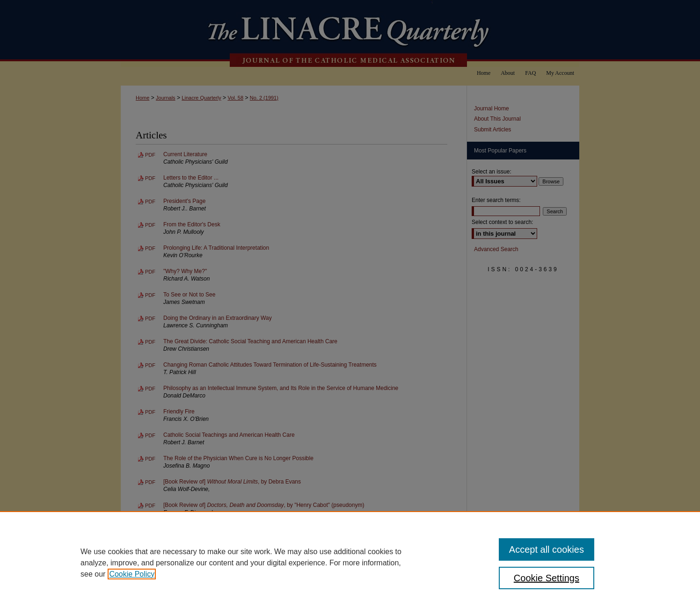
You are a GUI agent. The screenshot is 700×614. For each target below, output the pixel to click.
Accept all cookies (547, 549)
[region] (350, 563)
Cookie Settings (547, 578)
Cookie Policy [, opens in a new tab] (132, 574)
